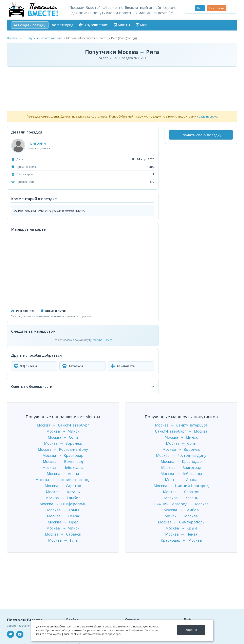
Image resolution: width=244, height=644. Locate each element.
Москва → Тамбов (63, 498)
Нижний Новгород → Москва (181, 504)
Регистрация (217, 8)
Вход (200, 8)
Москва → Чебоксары (63, 468)
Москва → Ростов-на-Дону (63, 449)
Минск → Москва (181, 516)
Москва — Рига (102, 340)
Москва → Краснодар (63, 455)
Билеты (122, 25)
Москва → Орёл (63, 522)
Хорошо (191, 630)
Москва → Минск (63, 431)
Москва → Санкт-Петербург (63, 425)
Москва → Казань (63, 492)
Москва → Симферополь (63, 504)
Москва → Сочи (63, 437)
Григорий (37, 143)
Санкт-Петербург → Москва (181, 431)
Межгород (63, 25)
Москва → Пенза (63, 516)
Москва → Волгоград (63, 461)
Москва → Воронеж (63, 443)
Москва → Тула (63, 540)
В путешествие (93, 25)
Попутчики (14, 38)
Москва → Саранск (63, 534)
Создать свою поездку (201, 135)
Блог (142, 25)
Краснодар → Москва (181, 540)
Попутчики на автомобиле (44, 38)
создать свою (207, 116)
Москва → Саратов (63, 486)
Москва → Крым (63, 510)
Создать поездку (30, 25)
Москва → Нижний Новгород (63, 480)
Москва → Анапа (63, 474)
